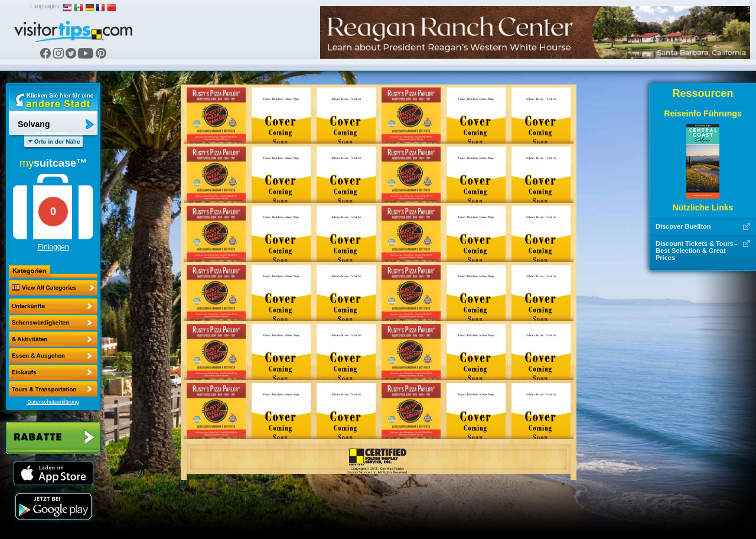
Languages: (45, 6)
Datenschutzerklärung (53, 402)
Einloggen (53, 247)
